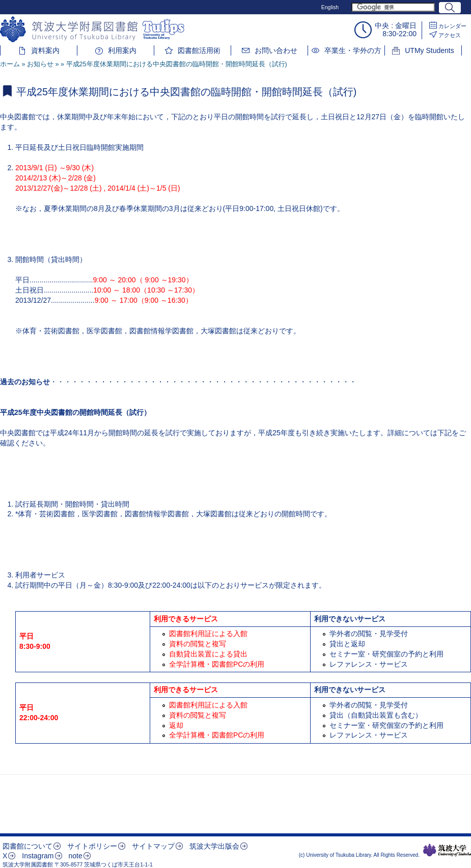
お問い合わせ (276, 50)
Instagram (38, 856)
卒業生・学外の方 (353, 50)
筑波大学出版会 (214, 846)
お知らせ (40, 64)
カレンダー (452, 26)
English (330, 7)
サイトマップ (153, 846)
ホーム (10, 64)
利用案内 (122, 50)
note (75, 856)
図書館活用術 (199, 50)
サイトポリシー (92, 846)
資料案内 (45, 50)
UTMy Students (429, 50)
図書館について (27, 846)
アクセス (450, 35)
